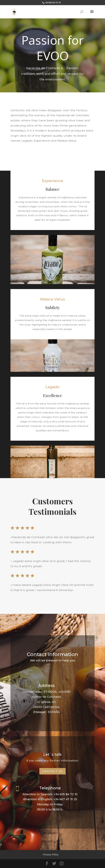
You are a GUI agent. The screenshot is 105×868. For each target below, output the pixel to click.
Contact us (52, 771)
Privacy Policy (51, 854)
